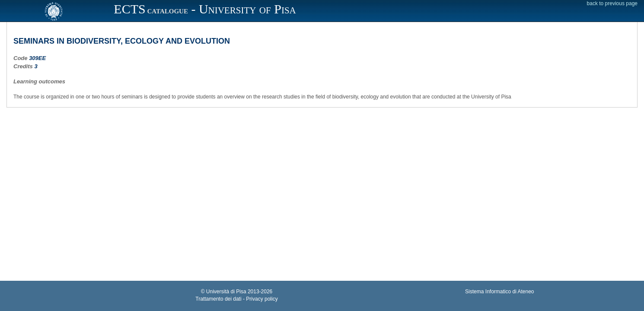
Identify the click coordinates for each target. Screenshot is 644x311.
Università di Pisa (226, 292)
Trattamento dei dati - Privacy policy (236, 299)
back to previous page (612, 3)
